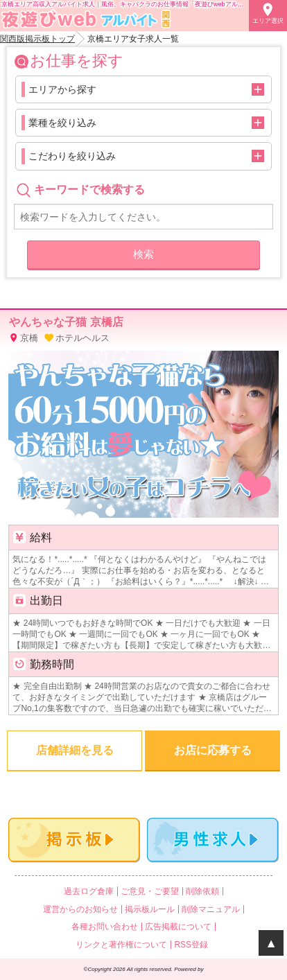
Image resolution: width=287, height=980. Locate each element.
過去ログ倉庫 (89, 891)
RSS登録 (191, 945)
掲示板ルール (150, 909)
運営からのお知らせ (80, 909)
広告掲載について (178, 927)
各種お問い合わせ (105, 927)
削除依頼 (202, 891)
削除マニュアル (211, 909)
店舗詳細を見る (75, 750)
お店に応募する (213, 750)
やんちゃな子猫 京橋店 (66, 322)
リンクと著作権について (121, 945)
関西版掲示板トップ (37, 39)
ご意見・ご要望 (150, 891)
